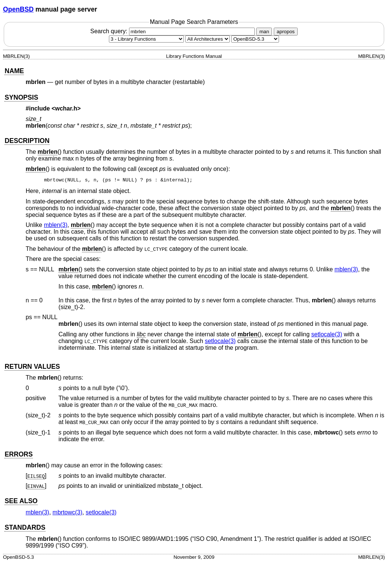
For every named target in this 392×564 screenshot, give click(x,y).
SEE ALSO (21, 502)
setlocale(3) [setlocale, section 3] (327, 335)
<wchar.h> (66, 108)
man (264, 32)
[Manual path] (255, 39)
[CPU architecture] (208, 39)
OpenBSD (18, 9)
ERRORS (18, 455)
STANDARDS (25, 529)
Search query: (173, 31)
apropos (286, 32)
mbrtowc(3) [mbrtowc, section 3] (68, 513)
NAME (14, 71)
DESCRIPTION (27, 141)
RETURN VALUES (32, 368)
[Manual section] (146, 39)
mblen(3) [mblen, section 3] (56, 226)
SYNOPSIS (21, 97)
